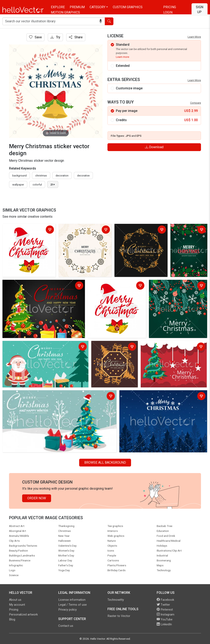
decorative (83, 176)
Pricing (170, 7)
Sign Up (200, 10)
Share (76, 37)
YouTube (165, 619)
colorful (37, 185)
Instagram (165, 614)
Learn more (123, 57)
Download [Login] (154, 147)
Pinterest (165, 610)
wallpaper (18, 185)
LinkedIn (164, 624)
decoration (62, 176)
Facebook (165, 600)
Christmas (41, 176)
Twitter (163, 605)
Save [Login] (35, 37)
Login (168, 12)
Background (19, 176)
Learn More (194, 37)
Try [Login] (55, 37)
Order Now (37, 498)
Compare (196, 103)
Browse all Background (105, 463)
